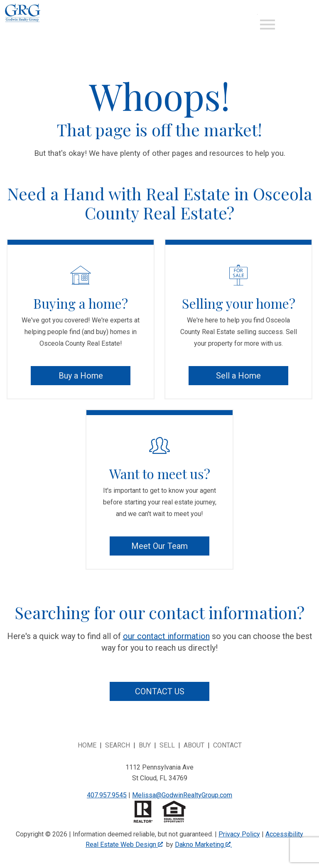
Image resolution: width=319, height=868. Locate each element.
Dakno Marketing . (203, 845)
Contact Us (160, 691)
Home (87, 745)
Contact (227, 745)
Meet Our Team (159, 546)
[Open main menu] (267, 25)
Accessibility (284, 834)
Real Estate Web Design (124, 845)
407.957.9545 (107, 795)
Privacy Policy (239, 834)
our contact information (166, 636)
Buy (145, 745)
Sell (167, 745)
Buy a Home (81, 376)
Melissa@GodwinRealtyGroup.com (182, 795)
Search (118, 745)
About (194, 745)
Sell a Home (238, 376)
